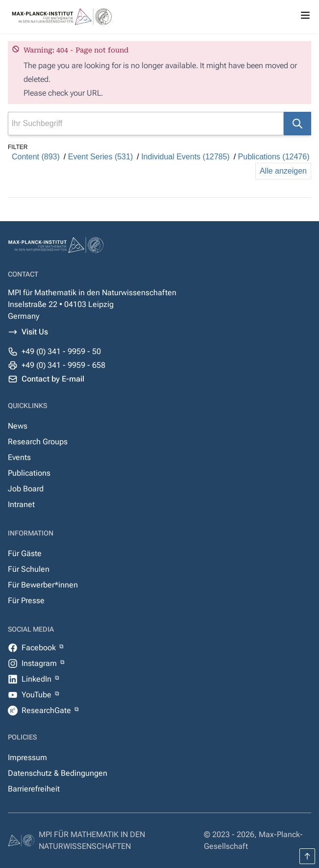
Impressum (27, 757)
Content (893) (36, 157)
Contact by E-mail (53, 379)
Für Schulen (29, 569)
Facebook (40, 648)
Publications (29, 473)
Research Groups (38, 442)
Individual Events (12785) (185, 157)
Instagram (40, 663)
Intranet (21, 504)
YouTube (37, 695)
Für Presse (26, 600)
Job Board (26, 489)
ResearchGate (47, 710)
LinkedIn (37, 679)
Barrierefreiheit (34, 789)
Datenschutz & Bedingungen (58, 773)
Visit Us (35, 332)
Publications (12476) (274, 157)
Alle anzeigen (283, 171)
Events (19, 457)
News (18, 426)
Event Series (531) (101, 157)
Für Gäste (25, 553)
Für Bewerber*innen (43, 585)
